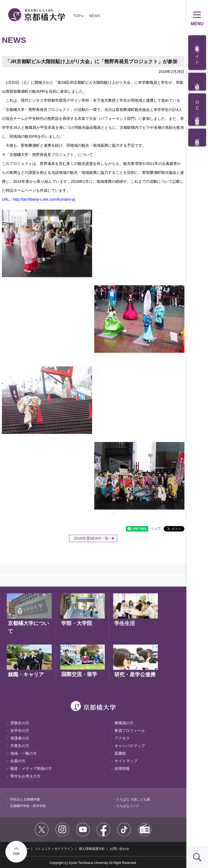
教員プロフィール (130, 731)
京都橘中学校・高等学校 (28, 806)
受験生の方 (20, 723)
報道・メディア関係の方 (31, 768)
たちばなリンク (128, 806)
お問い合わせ (119, 849)
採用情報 (122, 768)
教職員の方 (124, 723)
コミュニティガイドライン (54, 849)
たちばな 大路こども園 (133, 799)
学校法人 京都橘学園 (25, 799)
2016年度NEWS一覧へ (93, 538)
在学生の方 (20, 731)
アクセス (122, 738)
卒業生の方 (20, 746)
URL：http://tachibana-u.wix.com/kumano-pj (38, 199)
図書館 (120, 753)
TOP (16, 854)
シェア (156, 529)
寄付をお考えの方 (25, 776)
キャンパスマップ (130, 746)
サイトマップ (126, 761)
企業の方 (18, 761)
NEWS (95, 16)
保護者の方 (20, 738)
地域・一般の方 (24, 753)
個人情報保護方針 (92, 849)
